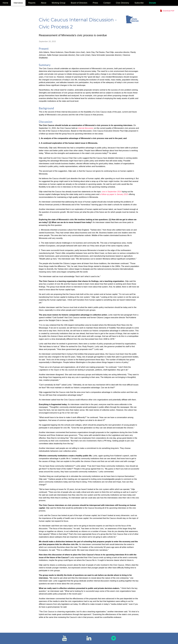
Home (5, 3)
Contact (107, 3)
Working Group (59, 3)
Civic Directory (122, 3)
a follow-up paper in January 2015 (114, 194)
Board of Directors (79, 3)
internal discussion (86, 128)
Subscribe (139, 3)
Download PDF (169, 11)
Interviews (18, 3)
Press (95, 3)
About (44, 3)
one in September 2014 (112, 192)
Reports (32, 3)
